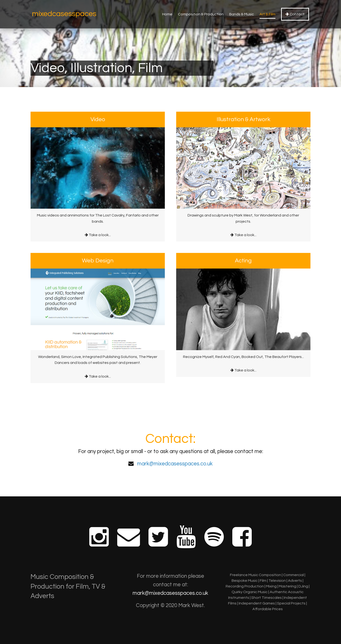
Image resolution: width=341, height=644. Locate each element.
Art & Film (267, 14)
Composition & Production (201, 14)
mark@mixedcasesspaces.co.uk (175, 464)
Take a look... (98, 174)
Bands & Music (242, 14)
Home (167, 14)
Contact (295, 14)
